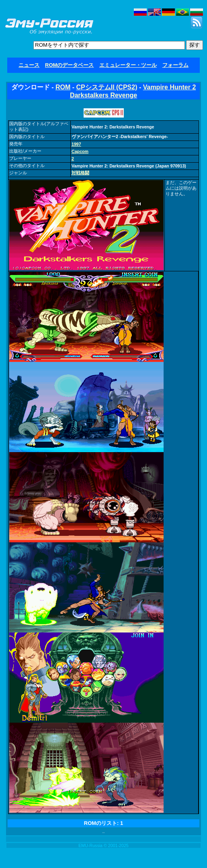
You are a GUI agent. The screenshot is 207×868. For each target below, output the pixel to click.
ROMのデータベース (69, 65)
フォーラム (175, 65)
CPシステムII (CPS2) (107, 87)
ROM (63, 87)
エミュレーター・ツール (128, 65)
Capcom (80, 151)
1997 (76, 144)
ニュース (29, 65)
